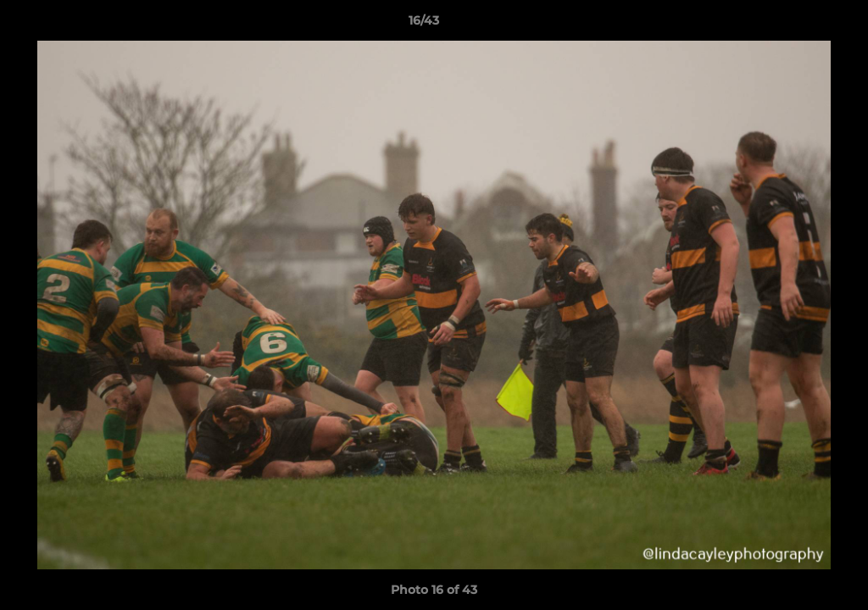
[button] (797, 25)
